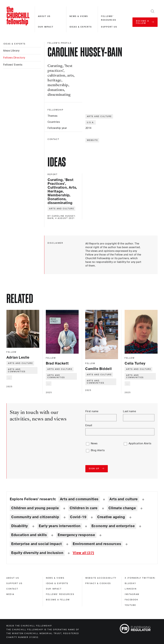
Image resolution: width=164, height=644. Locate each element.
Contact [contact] (12, 589)
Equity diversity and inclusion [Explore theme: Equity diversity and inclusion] (37, 553)
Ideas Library (11, 51)
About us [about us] (13, 578)
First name (92, 411)
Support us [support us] (14, 583)
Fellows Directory (14, 58)
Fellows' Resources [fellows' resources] (60, 594)
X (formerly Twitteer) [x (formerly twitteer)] (140, 578)
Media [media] (10, 594)
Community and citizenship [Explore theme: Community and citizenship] (35, 517)
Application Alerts (140, 444)
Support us (109, 27)
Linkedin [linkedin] (131, 589)
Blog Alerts (98, 450)
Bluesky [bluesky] (130, 583)
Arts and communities (17, 370)
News (94, 444)
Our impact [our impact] (54, 589)
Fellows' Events (13, 65)
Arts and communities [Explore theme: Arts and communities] (79, 499)
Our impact (46, 27)
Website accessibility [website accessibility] (101, 578)
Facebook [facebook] (131, 600)
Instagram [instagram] (132, 594)
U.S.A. (91, 122)
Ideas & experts (81, 27)
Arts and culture (99, 116)
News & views (79, 16)
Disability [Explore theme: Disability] (20, 526)
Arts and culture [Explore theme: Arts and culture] (124, 499)
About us (44, 16)
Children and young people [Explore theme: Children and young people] (35, 508)
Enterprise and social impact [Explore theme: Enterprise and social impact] (37, 544)
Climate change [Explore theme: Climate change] (122, 508)
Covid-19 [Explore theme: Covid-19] (78, 517)
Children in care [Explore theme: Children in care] (84, 508)
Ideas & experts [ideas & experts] (14, 44)
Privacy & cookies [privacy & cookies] (98, 583)
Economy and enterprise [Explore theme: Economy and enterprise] (113, 526)
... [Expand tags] (9, 378)
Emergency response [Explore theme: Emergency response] (76, 535)
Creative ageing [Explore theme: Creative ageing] (111, 517)
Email (89, 425)
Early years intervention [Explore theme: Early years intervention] (60, 526)
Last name (129, 411)
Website (92, 140)
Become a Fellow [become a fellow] (58, 600)
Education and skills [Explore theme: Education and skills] (29, 535)
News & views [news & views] (55, 578)
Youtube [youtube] (130, 605)
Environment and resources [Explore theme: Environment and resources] (97, 544)
